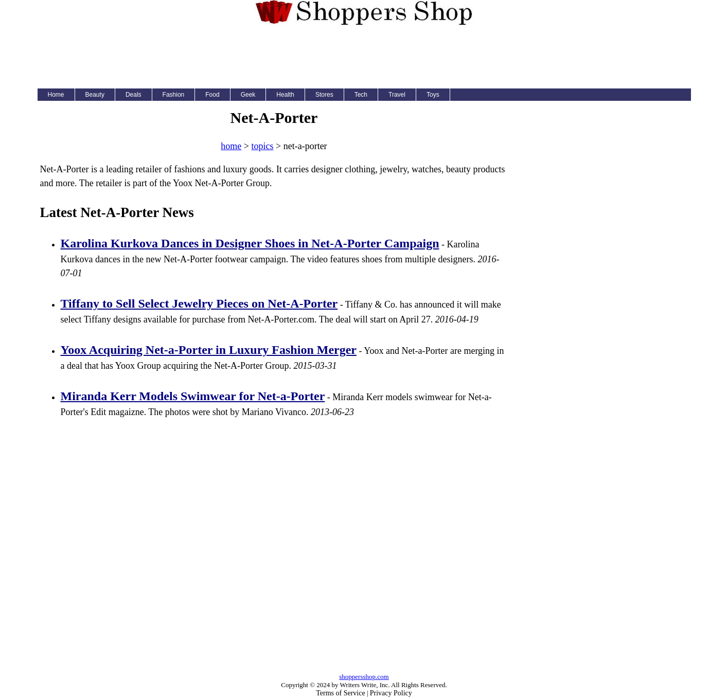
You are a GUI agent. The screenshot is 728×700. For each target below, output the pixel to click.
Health (285, 95)
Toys (433, 95)
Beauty (95, 95)
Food (212, 95)
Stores (324, 95)
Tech (361, 95)
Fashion (174, 95)
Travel (397, 95)
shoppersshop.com (364, 677)
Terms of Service (340, 693)
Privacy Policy (391, 693)
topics (263, 146)
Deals (134, 95)
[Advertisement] (364, 55)
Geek (248, 95)
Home (56, 95)
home (231, 146)
